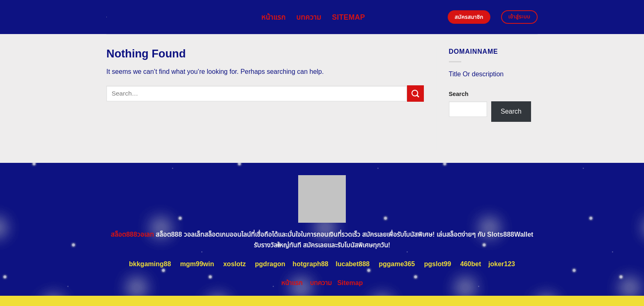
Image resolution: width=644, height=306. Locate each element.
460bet (471, 264)
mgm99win (197, 264)
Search (459, 94)
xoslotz (234, 264)
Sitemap (348, 17)
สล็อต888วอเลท (132, 234)
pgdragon (270, 264)
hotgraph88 (310, 264)
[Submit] (415, 93)
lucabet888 (353, 264)
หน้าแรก (273, 17)
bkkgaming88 (150, 264)
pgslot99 (438, 264)
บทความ (309, 17)
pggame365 (397, 264)
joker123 (502, 264)
